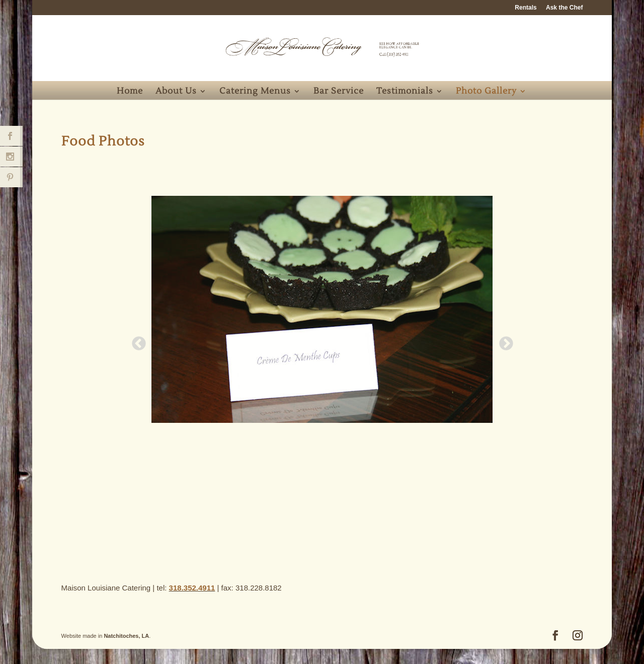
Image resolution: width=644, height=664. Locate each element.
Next (503, 341)
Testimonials (405, 92)
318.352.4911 (192, 588)
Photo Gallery (486, 92)
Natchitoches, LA (126, 636)
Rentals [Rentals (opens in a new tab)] (526, 8)
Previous (136, 341)
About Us (176, 92)
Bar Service (339, 92)
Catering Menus (255, 92)
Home (130, 92)
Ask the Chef (564, 8)
